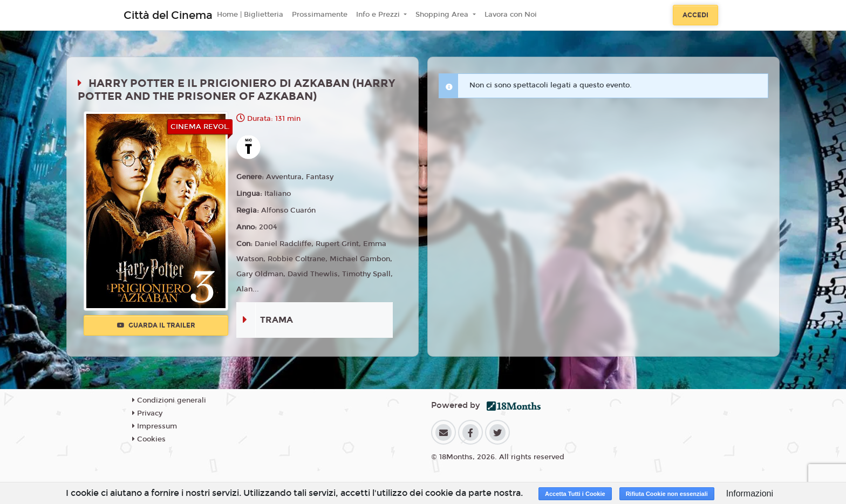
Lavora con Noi (511, 15)
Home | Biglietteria (250, 15)
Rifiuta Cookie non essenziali (667, 494)
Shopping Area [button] (443, 15)
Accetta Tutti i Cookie (575, 494)
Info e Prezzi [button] (379, 15)
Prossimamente (320, 15)
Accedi (695, 15)
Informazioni (750, 493)
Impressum (155, 426)
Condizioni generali (169, 400)
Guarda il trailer (156, 325)
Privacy (147, 413)
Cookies (149, 439)
